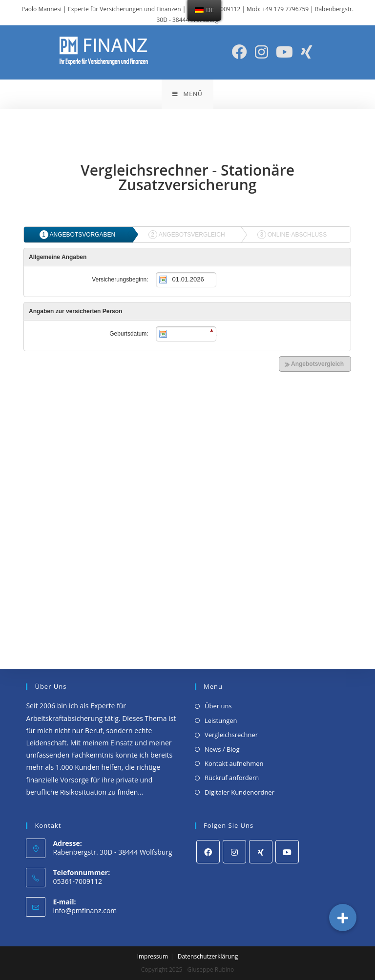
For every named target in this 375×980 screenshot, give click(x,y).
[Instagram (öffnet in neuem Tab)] (261, 52)
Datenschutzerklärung (208, 956)
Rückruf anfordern (232, 778)
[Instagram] (234, 852)
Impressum (153, 956)
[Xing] (261, 852)
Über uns (218, 706)
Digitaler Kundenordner (240, 792)
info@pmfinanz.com (85, 910)
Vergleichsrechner (231, 735)
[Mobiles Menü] (187, 94)
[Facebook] (208, 852)
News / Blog (222, 749)
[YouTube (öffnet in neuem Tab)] (284, 52)
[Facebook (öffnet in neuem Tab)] (240, 52)
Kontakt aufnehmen (234, 763)
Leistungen (221, 720)
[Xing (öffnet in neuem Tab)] (306, 52)
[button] (343, 918)
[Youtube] (287, 852)
